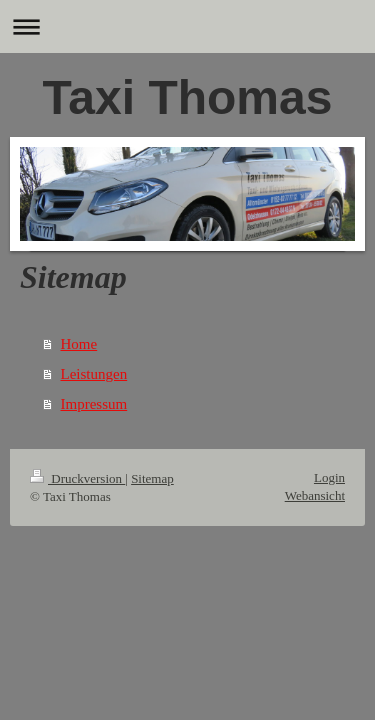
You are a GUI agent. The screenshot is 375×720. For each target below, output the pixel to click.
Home (79, 344)
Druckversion (77, 478)
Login (329, 477)
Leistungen (94, 374)
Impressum (94, 404)
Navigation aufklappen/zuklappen (187, 26)
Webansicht (315, 495)
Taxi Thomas (188, 97)
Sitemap (152, 478)
